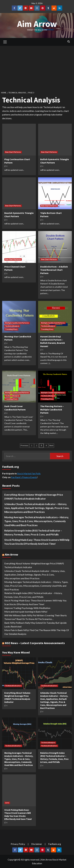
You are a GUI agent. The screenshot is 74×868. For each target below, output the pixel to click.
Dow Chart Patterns (13, 152)
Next (51, 445)
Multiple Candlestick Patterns (17, 323)
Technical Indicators (13, 686)
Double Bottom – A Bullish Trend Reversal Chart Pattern (54, 270)
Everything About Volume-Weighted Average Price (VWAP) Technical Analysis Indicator (34, 497)
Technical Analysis (12, 326)
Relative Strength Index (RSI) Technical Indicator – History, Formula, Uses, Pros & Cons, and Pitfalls (33, 533)
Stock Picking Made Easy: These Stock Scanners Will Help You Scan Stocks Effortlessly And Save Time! (37, 542)
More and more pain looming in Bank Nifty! (26, 612)
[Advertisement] (37, 68)
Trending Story (11, 329)
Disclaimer (37, 844)
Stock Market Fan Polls (29, 473)
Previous (24, 445)
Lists (7, 803)
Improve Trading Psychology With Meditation (27, 608)
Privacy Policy (18, 844)
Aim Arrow (37, 24)
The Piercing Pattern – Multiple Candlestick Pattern (52, 409)
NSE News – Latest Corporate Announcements (35, 643)
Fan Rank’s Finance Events (24, 477)
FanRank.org (55, 844)
